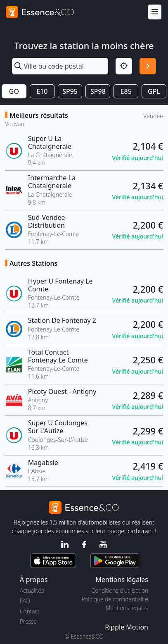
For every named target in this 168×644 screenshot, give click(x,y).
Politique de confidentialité (115, 599)
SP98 (98, 91)
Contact (30, 611)
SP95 (70, 91)
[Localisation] (124, 66)
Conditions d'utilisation (120, 590)
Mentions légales (127, 608)
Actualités (32, 590)
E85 (126, 91)
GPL (154, 91)
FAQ (25, 601)
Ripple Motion (127, 627)
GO (14, 91)
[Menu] (155, 12)
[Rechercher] (148, 66)
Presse (28, 621)
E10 (42, 91)
